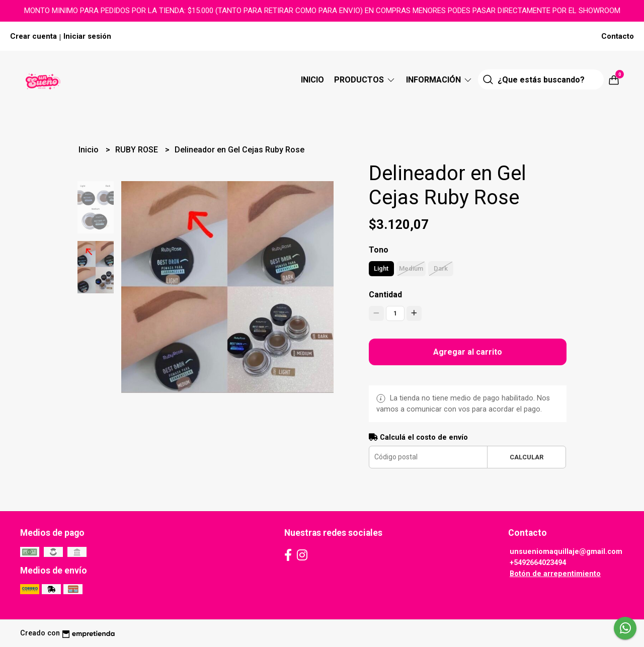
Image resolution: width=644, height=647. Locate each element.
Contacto (618, 36)
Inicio (312, 80)
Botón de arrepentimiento (555, 574)
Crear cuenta (33, 36)
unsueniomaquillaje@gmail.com (566, 552)
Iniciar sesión (87, 36)
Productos (365, 80)
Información (439, 80)
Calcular (527, 457)
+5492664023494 (538, 563)
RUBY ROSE (138, 150)
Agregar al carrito (468, 352)
